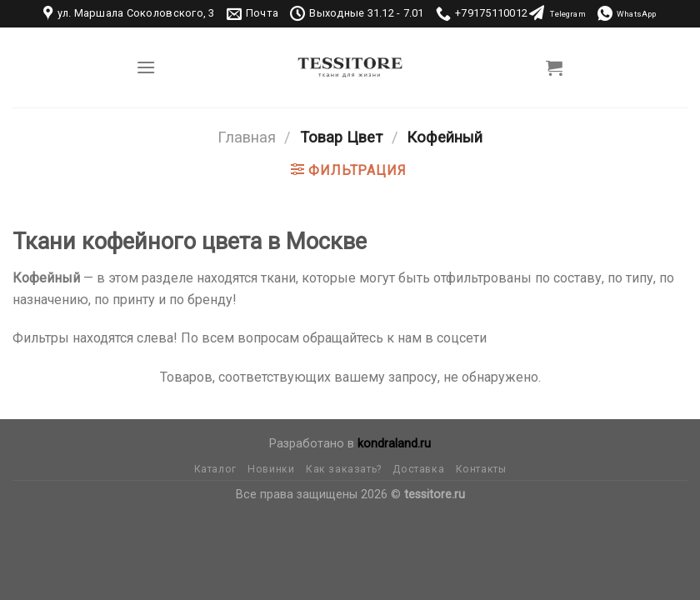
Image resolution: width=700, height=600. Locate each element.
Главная (247, 137)
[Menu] (146, 67)
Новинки (271, 469)
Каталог (215, 469)
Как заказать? (344, 469)
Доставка (418, 469)
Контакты (481, 469)
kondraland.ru (394, 444)
